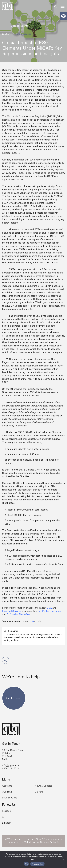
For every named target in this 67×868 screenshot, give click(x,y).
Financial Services (22, 34)
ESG (49, 608)
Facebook (7, 811)
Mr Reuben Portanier (50, 611)
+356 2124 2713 (10, 769)
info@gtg (7, 766)
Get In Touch (14, 698)
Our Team (7, 792)
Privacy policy (37, 864)
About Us (7, 786)
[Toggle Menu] (63, 6)
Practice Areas (10, 798)
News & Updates (44, 786)
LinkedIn (7, 823)
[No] (64, 859)
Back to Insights (17, 26)
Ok (26, 864)
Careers (39, 792)
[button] (63, 16)
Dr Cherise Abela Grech (19, 615)
